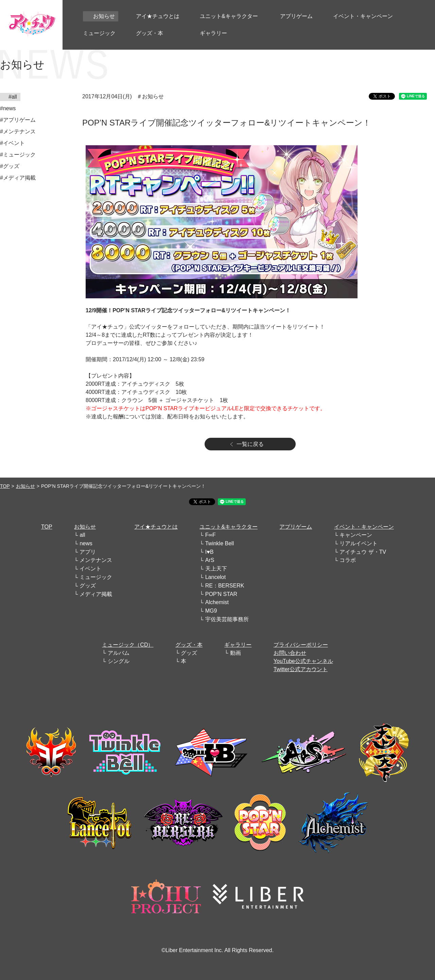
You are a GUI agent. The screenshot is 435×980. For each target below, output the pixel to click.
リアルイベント (359, 543)
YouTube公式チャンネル (303, 661)
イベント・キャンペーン (364, 527)
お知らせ (25, 486)
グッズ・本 (189, 645)
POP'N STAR (221, 594)
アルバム (119, 653)
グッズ (88, 586)
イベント (90, 569)
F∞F (211, 535)
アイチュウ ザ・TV (363, 552)
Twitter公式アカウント (301, 669)
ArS (210, 560)
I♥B (210, 552)
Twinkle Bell (220, 543)
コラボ (348, 560)
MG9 (211, 611)
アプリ (88, 552)
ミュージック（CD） (128, 645)
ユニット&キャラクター (229, 527)
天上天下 (216, 569)
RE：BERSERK (225, 586)
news (86, 543)
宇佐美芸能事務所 (227, 619)
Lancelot (216, 577)
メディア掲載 (96, 594)
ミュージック (96, 577)
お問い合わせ (290, 653)
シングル (119, 661)
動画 (236, 653)
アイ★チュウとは (156, 527)
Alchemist (217, 602)
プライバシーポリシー (301, 645)
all (82, 535)
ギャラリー (238, 645)
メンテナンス (96, 560)
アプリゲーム (296, 527)
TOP (5, 486)
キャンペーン (356, 535)
